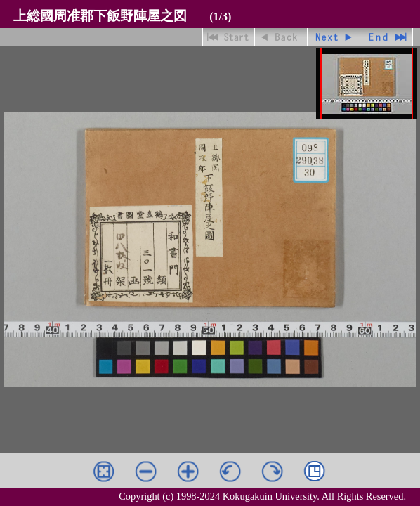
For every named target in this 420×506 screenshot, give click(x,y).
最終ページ (387, 37)
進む (334, 37)
